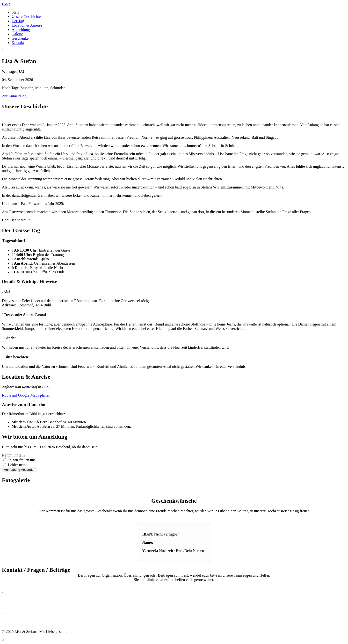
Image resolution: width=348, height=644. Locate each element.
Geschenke (20, 38)
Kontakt (18, 43)
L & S (7, 4)
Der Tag (18, 21)
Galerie (17, 34)
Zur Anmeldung (14, 96)
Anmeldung (21, 30)
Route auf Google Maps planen (26, 395)
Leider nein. (17, 465)
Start (15, 12)
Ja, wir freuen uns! (22, 460)
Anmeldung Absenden (20, 470)
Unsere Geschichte (26, 17)
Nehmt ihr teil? (14, 455)
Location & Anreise (27, 25)
